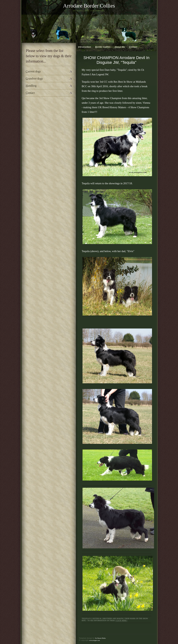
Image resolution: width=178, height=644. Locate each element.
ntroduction (85, 47)
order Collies (103, 47)
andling (31, 86)
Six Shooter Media (100, 638)
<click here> (121, 621)
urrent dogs (33, 71)
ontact (30, 93)
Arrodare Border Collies (89, 6)
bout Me (120, 47)
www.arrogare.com (94, 640)
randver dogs (34, 79)
